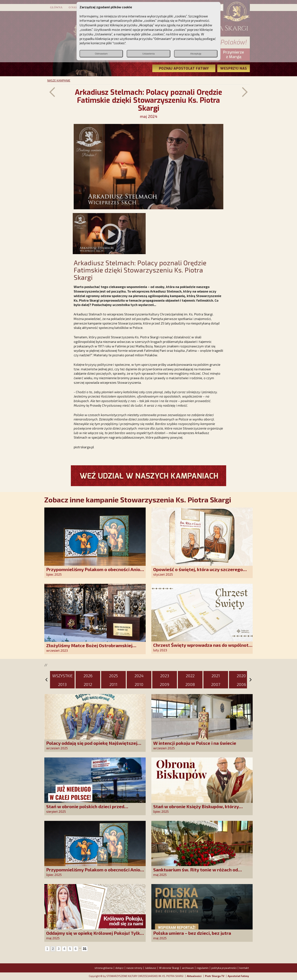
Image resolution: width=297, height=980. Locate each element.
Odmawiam (101, 54)
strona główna (104, 968)
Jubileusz (151, 968)
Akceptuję (196, 54)
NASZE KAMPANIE (59, 80)
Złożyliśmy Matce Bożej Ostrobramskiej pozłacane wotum (89, 648)
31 (85, 949)
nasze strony (134, 968)
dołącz (119, 968)
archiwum (188, 968)
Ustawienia (148, 54)
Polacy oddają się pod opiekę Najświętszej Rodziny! (92, 746)
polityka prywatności (224, 968)
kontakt (244, 968)
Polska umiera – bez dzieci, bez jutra (192, 933)
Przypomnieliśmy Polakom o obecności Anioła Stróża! (95, 572)
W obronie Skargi (169, 968)
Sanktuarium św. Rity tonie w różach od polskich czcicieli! (196, 872)
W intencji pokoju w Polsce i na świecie (195, 743)
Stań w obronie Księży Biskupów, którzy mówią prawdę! (196, 809)
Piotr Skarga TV (215, 976)
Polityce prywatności (194, 20)
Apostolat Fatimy (238, 976)
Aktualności (194, 976)
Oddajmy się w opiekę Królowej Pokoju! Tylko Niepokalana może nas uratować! (94, 936)
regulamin (203, 968)
